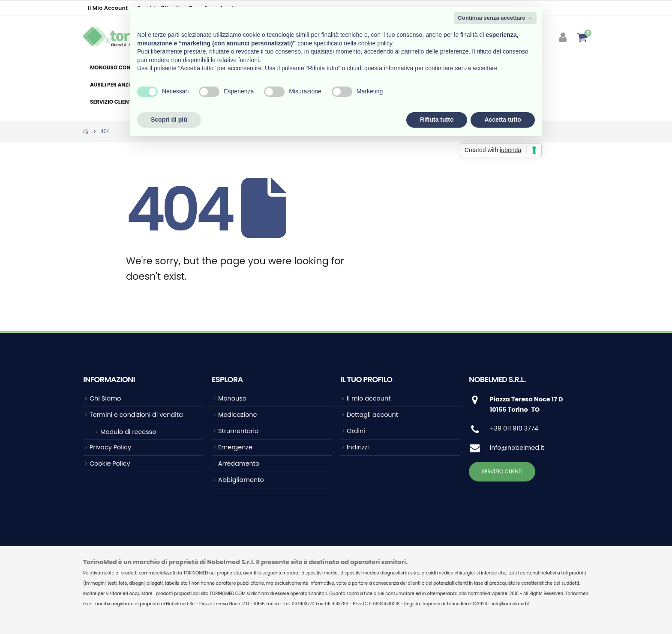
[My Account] (564, 37)
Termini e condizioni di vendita (136, 415)
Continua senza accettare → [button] (495, 18)
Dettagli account (372, 415)
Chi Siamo (105, 398)
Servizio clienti (112, 102)
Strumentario (238, 431)
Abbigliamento (241, 480)
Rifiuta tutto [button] (437, 120)
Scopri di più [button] (169, 120)
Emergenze (235, 447)
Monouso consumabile (123, 67)
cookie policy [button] (375, 43)
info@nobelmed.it (517, 448)
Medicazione (237, 415)
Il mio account (108, 8)
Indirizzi (358, 447)
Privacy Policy (110, 447)
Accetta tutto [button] (503, 120)
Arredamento (239, 464)
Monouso (232, 398)
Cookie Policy (110, 464)
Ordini (356, 431)
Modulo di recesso (128, 432)
